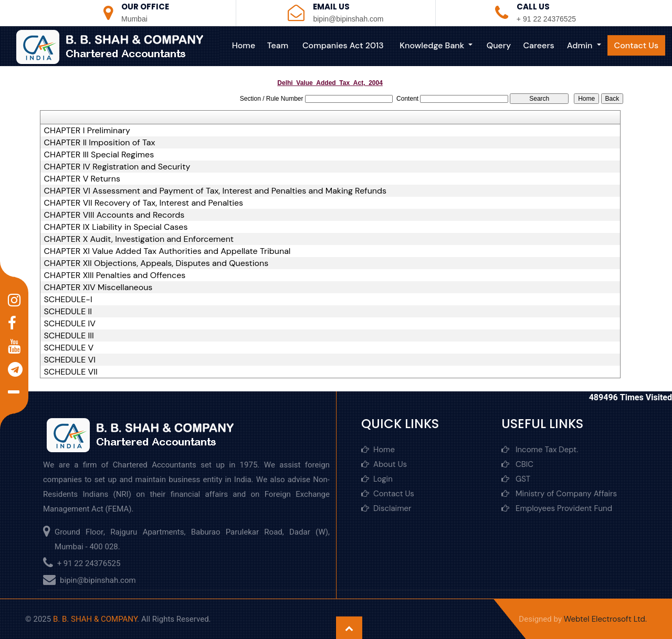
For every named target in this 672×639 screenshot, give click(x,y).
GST (516, 479)
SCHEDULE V (69, 348)
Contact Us (637, 45)
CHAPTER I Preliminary (87, 131)
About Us (384, 464)
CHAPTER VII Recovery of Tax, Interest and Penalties (144, 203)
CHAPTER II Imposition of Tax (100, 143)
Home (246, 45)
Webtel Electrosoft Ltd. (605, 619)
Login (377, 479)
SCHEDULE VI (70, 360)
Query (500, 45)
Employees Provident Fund (557, 508)
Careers (539, 45)
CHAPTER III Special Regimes (99, 155)
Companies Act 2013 (345, 45)
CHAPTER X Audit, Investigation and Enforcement (139, 239)
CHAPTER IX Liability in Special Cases (116, 227)
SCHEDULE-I (68, 300)
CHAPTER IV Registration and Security (117, 167)
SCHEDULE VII (71, 372)
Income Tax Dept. (540, 450)
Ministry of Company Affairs (559, 494)
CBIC (517, 464)
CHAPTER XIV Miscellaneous (98, 287)
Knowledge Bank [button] (434, 45)
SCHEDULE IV (70, 324)
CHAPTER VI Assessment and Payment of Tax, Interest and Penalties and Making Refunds (216, 191)
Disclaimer (386, 508)
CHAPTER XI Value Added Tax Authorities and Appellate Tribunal (167, 251)
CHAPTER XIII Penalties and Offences (115, 275)
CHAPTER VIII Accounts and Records (114, 215)
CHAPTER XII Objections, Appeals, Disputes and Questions (156, 263)
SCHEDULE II (68, 312)
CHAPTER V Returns (82, 179)
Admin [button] (581, 45)
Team (280, 45)
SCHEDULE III (69, 336)
